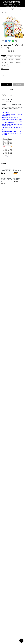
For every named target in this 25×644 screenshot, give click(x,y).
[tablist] (12, 95)
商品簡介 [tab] (4, 95)
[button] (6, 41)
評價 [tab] (11, 95)
